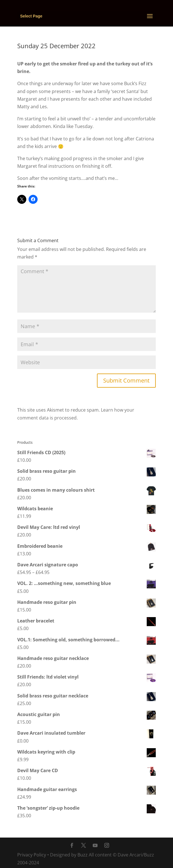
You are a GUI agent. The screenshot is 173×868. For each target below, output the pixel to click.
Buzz (83, 855)
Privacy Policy (32, 855)
